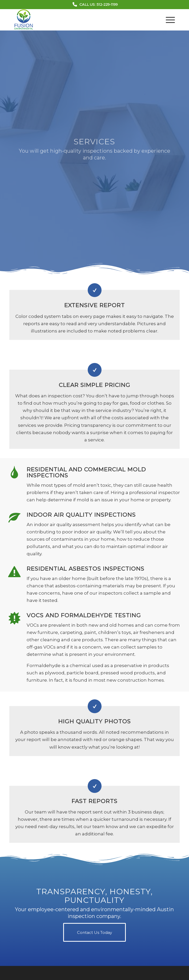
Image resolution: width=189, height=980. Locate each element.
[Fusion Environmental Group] (78, 20)
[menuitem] (168, 20)
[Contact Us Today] (95, 932)
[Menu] (168, 20)
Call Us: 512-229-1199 (99, 4)
